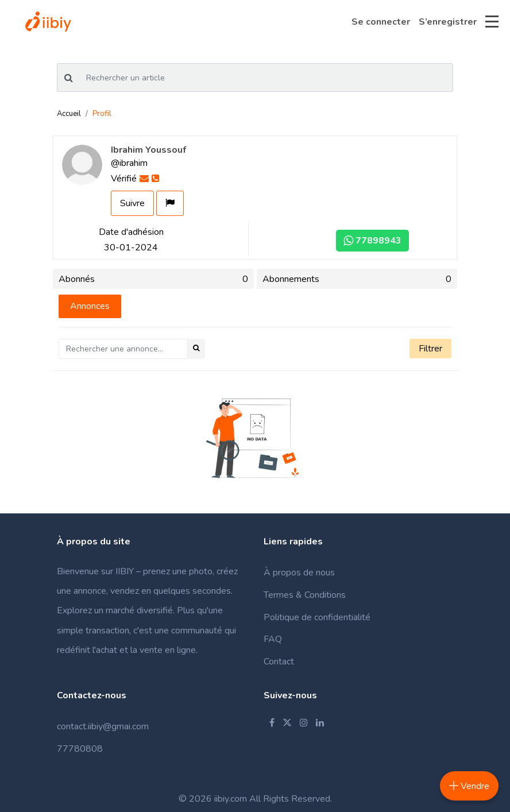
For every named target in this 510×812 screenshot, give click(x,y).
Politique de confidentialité (317, 617)
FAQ (273, 639)
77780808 (80, 749)
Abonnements (357, 279)
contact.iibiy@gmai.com (103, 726)
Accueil (69, 114)
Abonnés (153, 279)
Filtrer (430, 349)
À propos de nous (299, 573)
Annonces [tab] (90, 306)
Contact (279, 662)
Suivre (132, 203)
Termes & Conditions (305, 595)
